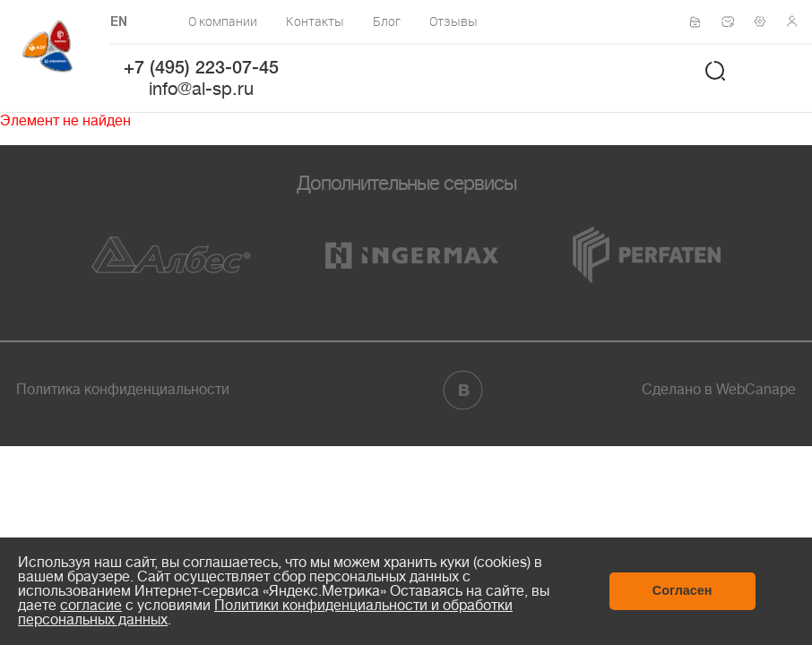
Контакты (315, 21)
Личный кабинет (798, 21)
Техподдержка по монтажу (765, 21)
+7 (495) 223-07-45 (201, 69)
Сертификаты (701, 22)
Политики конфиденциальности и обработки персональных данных (265, 613)
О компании (223, 21)
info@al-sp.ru (201, 89)
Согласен (682, 590)
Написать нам (733, 21)
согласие (91, 606)
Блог (387, 21)
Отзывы (454, 21)
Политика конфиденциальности (123, 390)
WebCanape (756, 390)
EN (119, 23)
